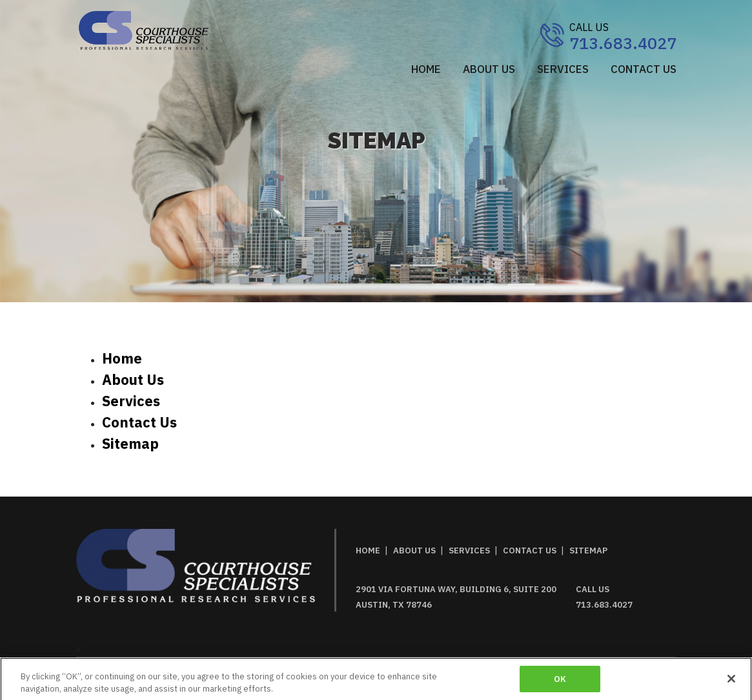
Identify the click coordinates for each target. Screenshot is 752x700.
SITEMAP (588, 551)
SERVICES (563, 69)
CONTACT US (644, 69)
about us (133, 379)
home (122, 358)
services (131, 401)
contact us (139, 422)
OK (560, 683)
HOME (368, 551)
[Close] (731, 683)
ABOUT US (489, 69)
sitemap (130, 443)
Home (426, 69)
